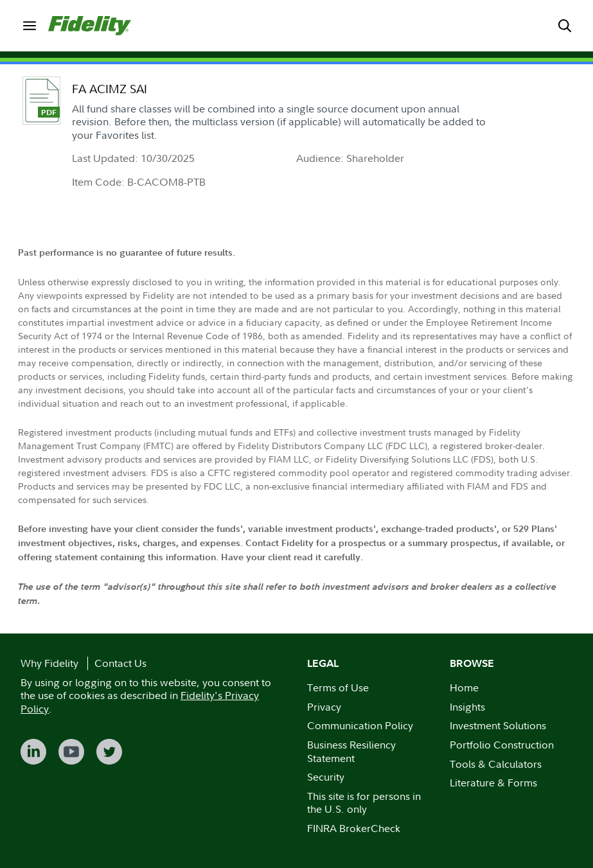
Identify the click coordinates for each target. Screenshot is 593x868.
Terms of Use (338, 687)
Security (326, 777)
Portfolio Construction (502, 745)
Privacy (324, 707)
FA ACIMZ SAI (110, 89)
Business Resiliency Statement (351, 751)
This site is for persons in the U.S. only (364, 803)
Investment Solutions (498, 725)
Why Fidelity (49, 663)
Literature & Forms (493, 783)
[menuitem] (29, 25)
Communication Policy (360, 725)
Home (464, 687)
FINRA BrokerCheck (354, 828)
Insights (467, 707)
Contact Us (120, 663)
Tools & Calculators (496, 764)
